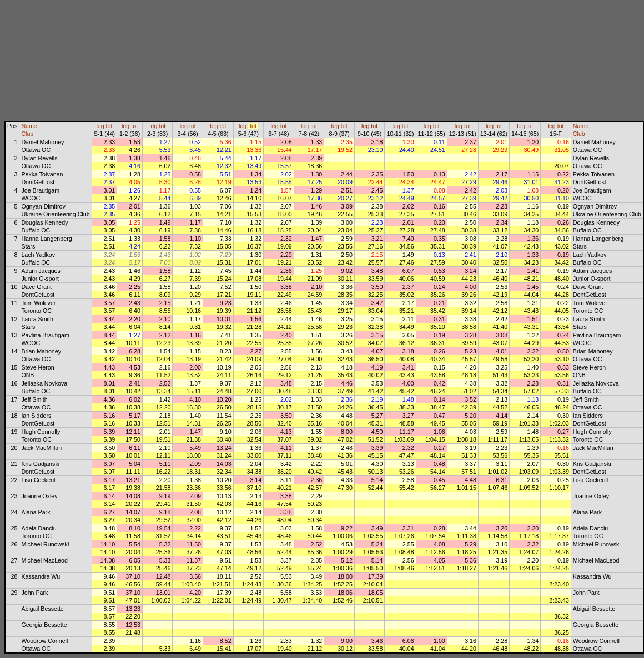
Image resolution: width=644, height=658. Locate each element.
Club (27, 134)
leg (100, 126)
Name (29, 126)
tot (109, 126)
